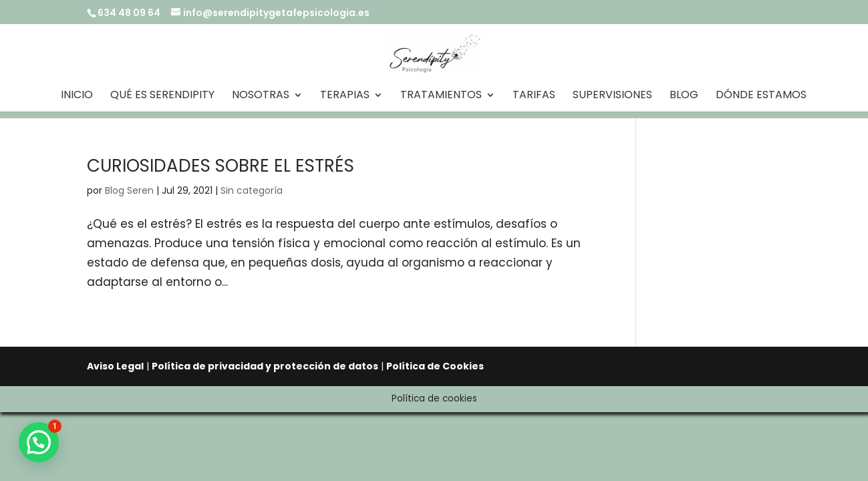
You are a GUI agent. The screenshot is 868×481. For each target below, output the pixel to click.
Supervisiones (612, 96)
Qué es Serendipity (162, 96)
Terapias (345, 96)
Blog (684, 96)
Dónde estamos (761, 96)
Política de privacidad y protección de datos (265, 366)
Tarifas (534, 96)
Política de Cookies (435, 366)
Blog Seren (129, 190)
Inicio (77, 96)
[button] (39, 442)
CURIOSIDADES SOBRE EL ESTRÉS (221, 166)
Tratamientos (441, 96)
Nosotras (261, 96)
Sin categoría (252, 190)
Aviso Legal (115, 366)
